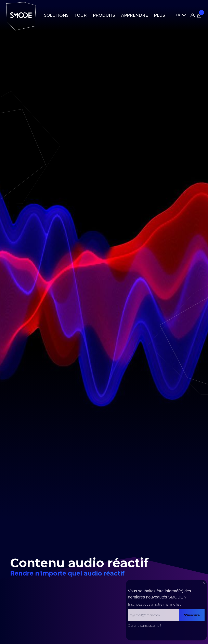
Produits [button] (104, 15)
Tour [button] (81, 15)
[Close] (204, 583)
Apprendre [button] (134, 15)
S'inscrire (192, 615)
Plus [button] (159, 15)
